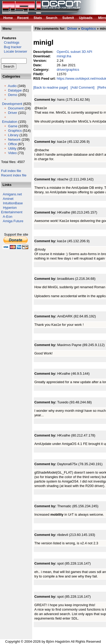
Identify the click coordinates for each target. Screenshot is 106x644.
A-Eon (8, 217)
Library (13, 135)
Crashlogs (10, 42)
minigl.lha (64, 56)
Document (16, 108)
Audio (12, 86)
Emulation (10, 122)
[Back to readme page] (50, 87)
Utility (12, 148)
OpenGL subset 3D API (74, 52)
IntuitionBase (13, 203)
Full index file (11, 171)
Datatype (15, 90)
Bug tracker (11, 47)
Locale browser (14, 51)
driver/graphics (68, 70)
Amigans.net (12, 194)
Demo (13, 95)
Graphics (15, 131)
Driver (13, 113)
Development (12, 104)
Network (14, 140)
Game (13, 126)
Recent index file (14, 175)
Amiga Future (13, 221)
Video (12, 153)
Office (12, 144)
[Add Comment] (83, 87)
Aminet (8, 199)
